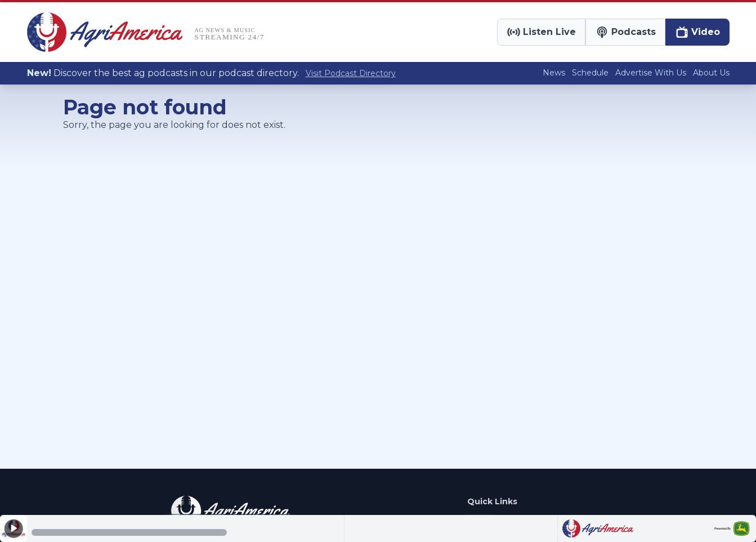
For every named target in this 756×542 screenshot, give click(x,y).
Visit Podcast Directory (351, 73)
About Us (711, 73)
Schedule (590, 73)
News (554, 73)
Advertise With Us (651, 73)
